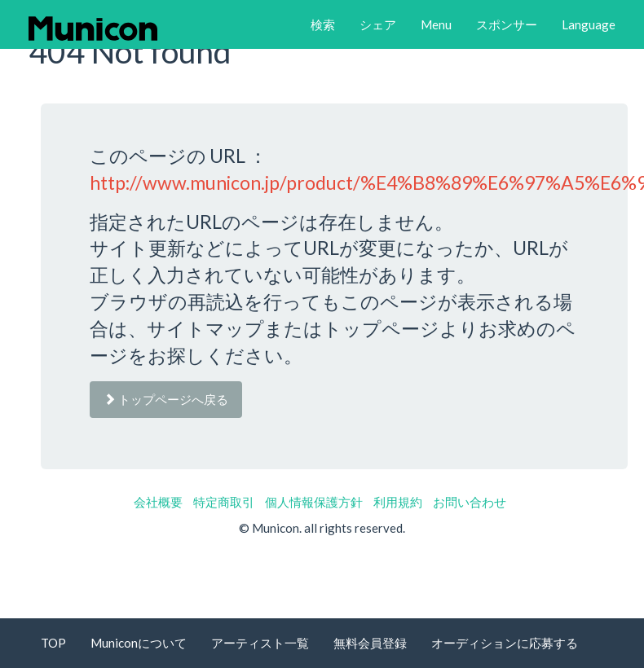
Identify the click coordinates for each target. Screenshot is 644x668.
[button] (323, 24)
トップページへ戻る (166, 399)
